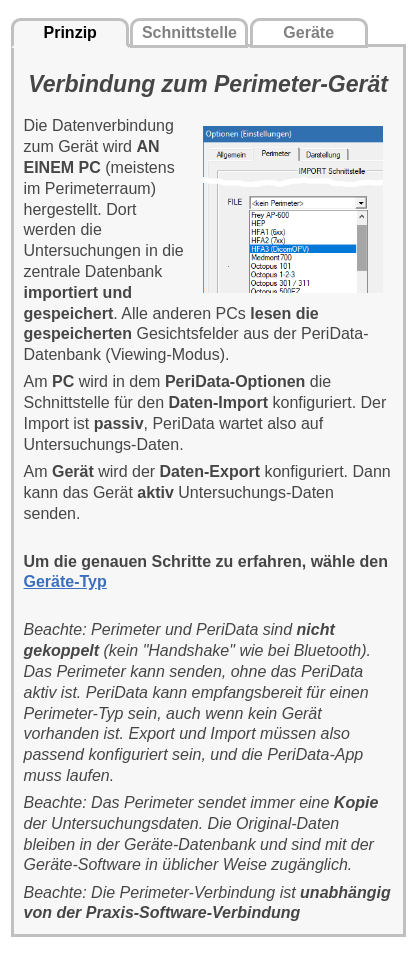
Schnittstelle (189, 32)
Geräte (308, 32)
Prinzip (70, 32)
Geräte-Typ (65, 581)
